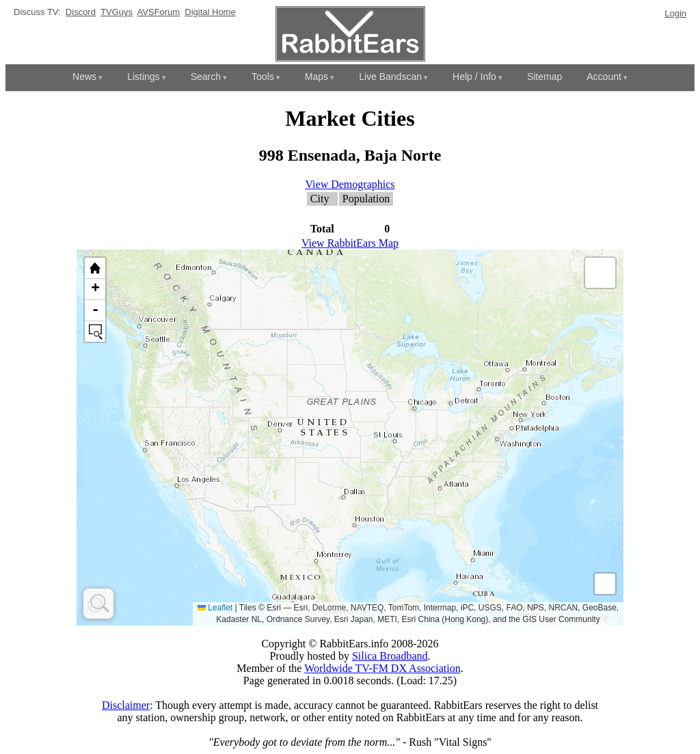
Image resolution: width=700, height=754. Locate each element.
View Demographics (350, 184)
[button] (600, 273)
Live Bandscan (390, 77)
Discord (81, 12)
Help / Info (474, 77)
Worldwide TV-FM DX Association (382, 668)
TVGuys (117, 12)
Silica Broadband (390, 656)
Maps (317, 77)
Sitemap (544, 77)
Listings (143, 77)
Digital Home (210, 12)
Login (675, 13)
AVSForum (158, 12)
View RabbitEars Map (350, 243)
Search (206, 77)
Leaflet (215, 608)
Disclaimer (126, 705)
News (84, 77)
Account (604, 77)
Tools (263, 77)
